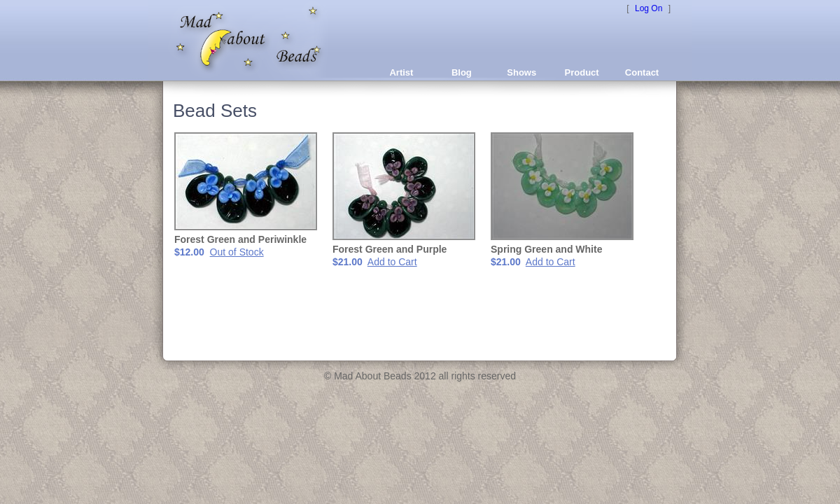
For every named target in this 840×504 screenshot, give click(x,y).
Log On (649, 8)
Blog (462, 72)
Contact (642, 72)
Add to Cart (392, 262)
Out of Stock (237, 252)
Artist (401, 72)
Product (582, 72)
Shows (521, 72)
